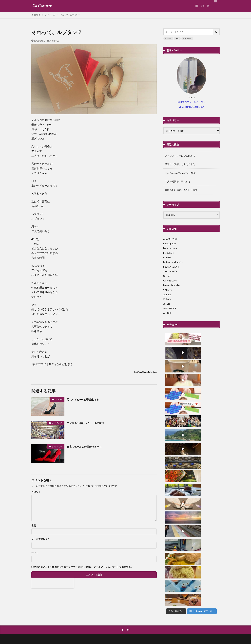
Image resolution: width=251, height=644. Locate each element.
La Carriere (135, 632)
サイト (35, 553)
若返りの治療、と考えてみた (180, 164)
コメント (36, 492)
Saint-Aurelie (170, 271)
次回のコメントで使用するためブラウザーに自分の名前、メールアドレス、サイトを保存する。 (83, 567)
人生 (177, 39)
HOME (37, 15)
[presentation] (53, 583)
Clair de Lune (170, 281)
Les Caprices (170, 243)
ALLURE (167, 313)
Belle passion (170, 248)
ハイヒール (50, 15)
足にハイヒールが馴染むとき (86, 399)
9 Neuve (168, 290)
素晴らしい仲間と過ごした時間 (181, 190)
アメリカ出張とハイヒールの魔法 (89, 423)
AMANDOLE (170, 308)
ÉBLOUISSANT (171, 267)
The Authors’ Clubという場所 (180, 173)
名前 (34, 526)
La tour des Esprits (173, 262)
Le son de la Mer (172, 285)
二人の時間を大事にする (178, 181)
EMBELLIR (169, 253)
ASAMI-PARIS (171, 239)
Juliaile (167, 304)
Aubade (167, 294)
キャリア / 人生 (57, 423)
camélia (167, 257)
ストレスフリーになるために (180, 156)
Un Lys (167, 276)
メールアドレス (40, 539)
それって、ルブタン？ (70, 15)
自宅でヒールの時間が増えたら (88, 446)
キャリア (168, 39)
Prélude (167, 299)
